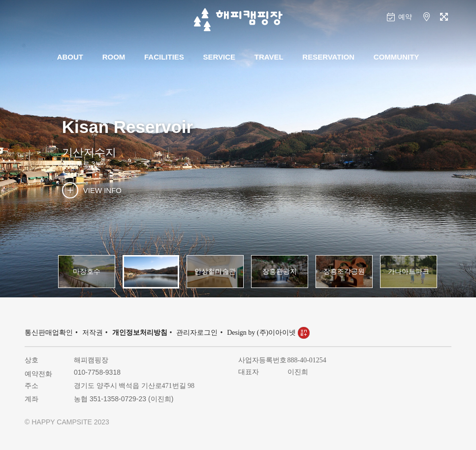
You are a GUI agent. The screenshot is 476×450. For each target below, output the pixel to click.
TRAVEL (269, 57)
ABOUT (70, 57)
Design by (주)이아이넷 (268, 333)
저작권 (93, 333)
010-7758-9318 (97, 372)
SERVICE (220, 57)
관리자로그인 (197, 333)
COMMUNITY (397, 57)
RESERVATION (328, 57)
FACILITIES (164, 57)
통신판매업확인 (49, 333)
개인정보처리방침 (140, 333)
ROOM (114, 57)
